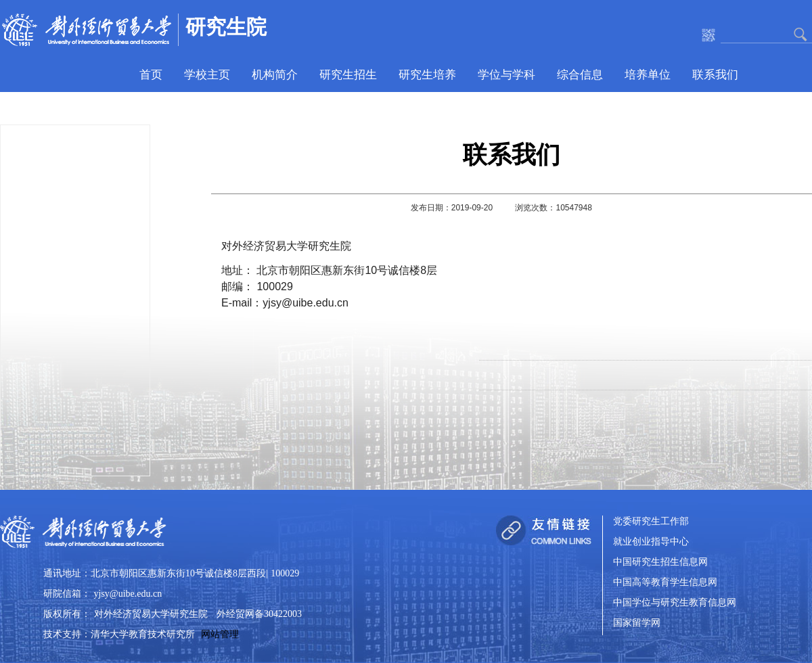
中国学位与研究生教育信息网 (675, 603)
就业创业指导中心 (651, 542)
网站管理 (220, 634)
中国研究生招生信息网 (660, 563)
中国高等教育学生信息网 (665, 583)
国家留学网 (637, 623)
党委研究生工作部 (651, 522)
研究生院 (226, 27)
